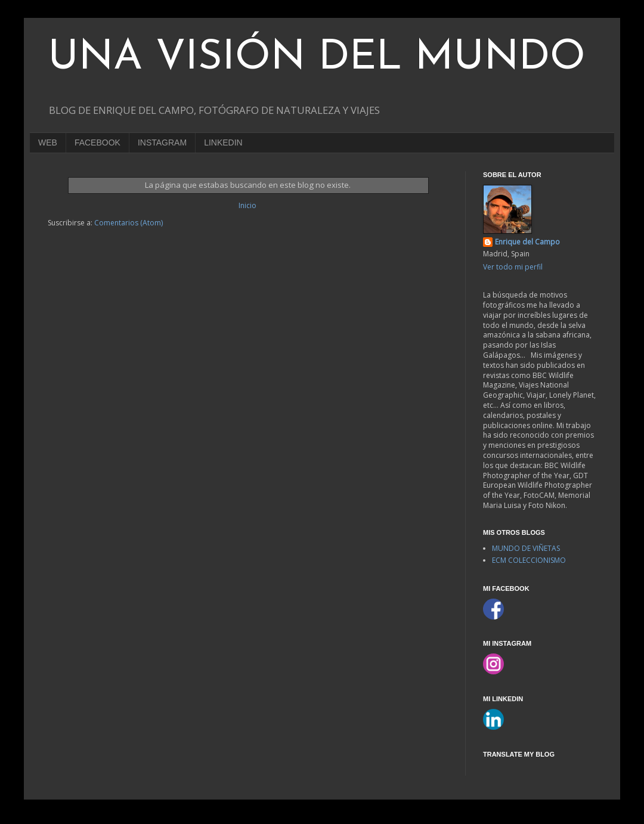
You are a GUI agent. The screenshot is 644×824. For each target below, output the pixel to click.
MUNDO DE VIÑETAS (526, 548)
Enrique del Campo (527, 242)
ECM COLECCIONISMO (529, 560)
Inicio (247, 205)
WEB (48, 143)
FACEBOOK (97, 143)
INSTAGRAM (162, 143)
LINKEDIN (223, 143)
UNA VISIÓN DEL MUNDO (317, 58)
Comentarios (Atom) (129, 223)
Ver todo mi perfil (513, 267)
